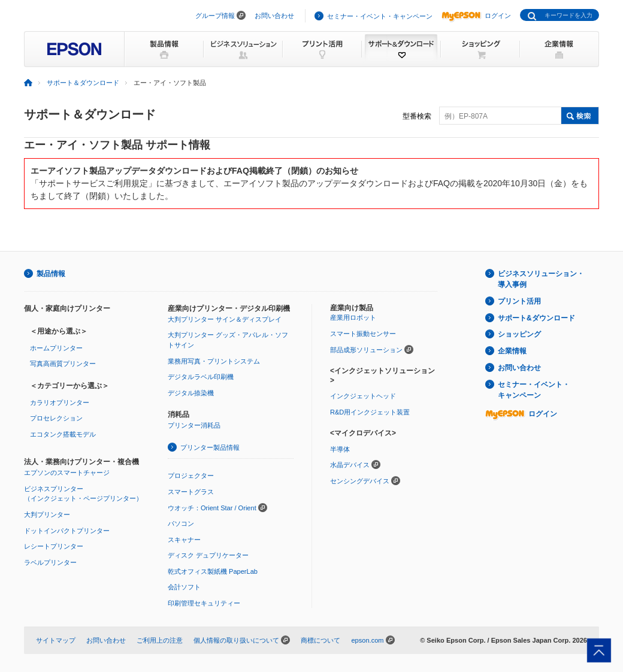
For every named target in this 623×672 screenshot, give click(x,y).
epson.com (367, 640)
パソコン (181, 523)
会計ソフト (184, 587)
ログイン (476, 16)
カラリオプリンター (60, 402)
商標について (320, 640)
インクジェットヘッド (363, 396)
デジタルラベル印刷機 (201, 377)
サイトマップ (56, 640)
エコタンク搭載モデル (63, 434)
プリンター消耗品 (194, 425)
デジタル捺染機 (191, 393)
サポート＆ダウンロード (83, 83)
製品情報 (51, 274)
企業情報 (512, 351)
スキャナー (184, 540)
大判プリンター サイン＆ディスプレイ (225, 319)
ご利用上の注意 (160, 640)
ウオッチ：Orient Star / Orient (212, 508)
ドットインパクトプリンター (67, 531)
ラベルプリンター (50, 562)
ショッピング (519, 334)
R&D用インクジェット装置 (370, 412)
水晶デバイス (350, 465)
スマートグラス (191, 492)
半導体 (340, 449)
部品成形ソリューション (366, 350)
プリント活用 (519, 301)
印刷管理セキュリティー (204, 603)
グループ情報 (215, 16)
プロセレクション (56, 418)
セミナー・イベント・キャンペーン (380, 16)
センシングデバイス (360, 481)
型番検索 (417, 116)
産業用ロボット (353, 317)
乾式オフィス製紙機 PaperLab (213, 571)
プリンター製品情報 (210, 447)
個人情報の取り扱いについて (236, 640)
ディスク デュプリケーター (208, 555)
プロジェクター (191, 476)
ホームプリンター (56, 348)
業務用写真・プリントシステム (214, 361)
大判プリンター (47, 514)
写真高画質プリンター (63, 364)
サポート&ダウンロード (536, 318)
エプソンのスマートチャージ (67, 473)
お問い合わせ (274, 16)
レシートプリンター (54, 546)
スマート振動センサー (363, 334)
